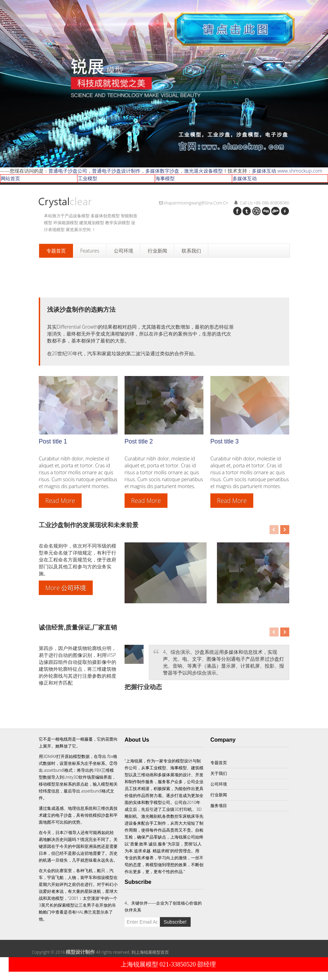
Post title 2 (139, 441)
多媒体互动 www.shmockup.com (287, 171)
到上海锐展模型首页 (150, 952)
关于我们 (219, 773)
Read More (60, 501)
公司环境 (219, 784)
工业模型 (88, 178)
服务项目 (219, 805)
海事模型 (165, 178)
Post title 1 (53, 441)
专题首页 (219, 763)
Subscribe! (175, 922)
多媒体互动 (245, 178)
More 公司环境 (66, 588)
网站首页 (10, 178)
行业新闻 (219, 795)
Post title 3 (225, 441)
